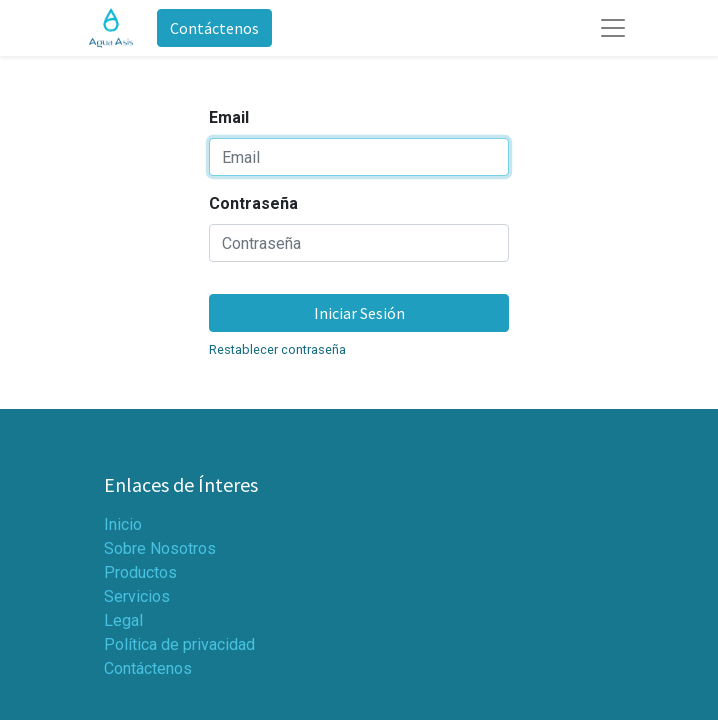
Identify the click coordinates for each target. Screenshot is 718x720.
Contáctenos (214, 28)
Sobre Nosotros (160, 548)
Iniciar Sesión (359, 313)
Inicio (123, 524)
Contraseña (253, 203)
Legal (123, 620)
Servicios (137, 596)
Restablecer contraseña (277, 349)
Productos (140, 572)
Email (229, 117)
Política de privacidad (179, 644)
